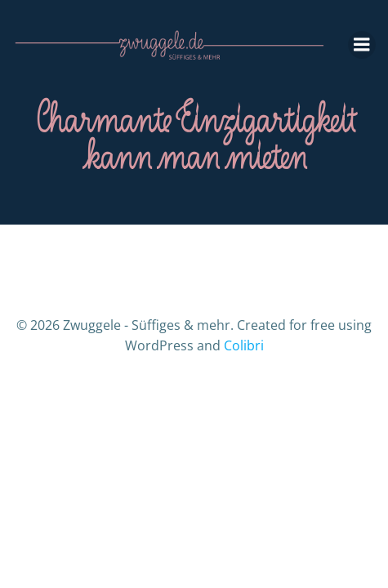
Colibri (244, 345)
